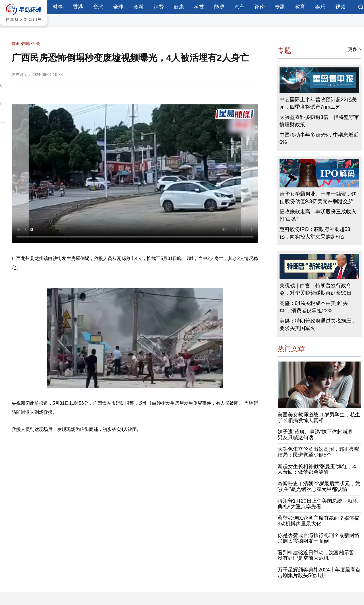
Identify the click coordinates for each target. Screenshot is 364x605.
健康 (179, 7)
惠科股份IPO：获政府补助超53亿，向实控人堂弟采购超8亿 (315, 233)
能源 (219, 7)
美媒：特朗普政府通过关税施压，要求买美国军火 (318, 325)
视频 (340, 7)
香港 (78, 7)
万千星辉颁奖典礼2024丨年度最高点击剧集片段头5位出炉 (319, 573)
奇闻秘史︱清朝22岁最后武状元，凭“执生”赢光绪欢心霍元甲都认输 (319, 486)
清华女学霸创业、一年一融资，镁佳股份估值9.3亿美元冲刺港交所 (318, 198)
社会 (36, 44)
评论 (260, 7)
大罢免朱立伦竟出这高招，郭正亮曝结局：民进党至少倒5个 (318, 452)
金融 (138, 7)
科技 (199, 7)
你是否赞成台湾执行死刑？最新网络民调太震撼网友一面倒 (318, 538)
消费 (159, 7)
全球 (118, 7)
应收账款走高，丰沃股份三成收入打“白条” (318, 215)
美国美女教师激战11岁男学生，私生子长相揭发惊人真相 (319, 418)
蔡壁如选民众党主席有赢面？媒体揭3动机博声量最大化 (318, 521)
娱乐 (320, 7)
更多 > (355, 49)
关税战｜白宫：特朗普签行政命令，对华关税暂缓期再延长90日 (316, 289)
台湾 (98, 7)
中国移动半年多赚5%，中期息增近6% (319, 139)
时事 (58, 7)
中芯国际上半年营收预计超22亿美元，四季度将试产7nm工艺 (318, 103)
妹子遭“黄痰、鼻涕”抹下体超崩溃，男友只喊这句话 (318, 435)
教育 (300, 7)
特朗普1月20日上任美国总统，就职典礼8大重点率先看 (318, 504)
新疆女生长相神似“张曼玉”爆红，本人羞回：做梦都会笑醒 (318, 469)
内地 (26, 44)
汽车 (239, 7)
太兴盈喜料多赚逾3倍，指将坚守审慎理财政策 (319, 121)
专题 (280, 7)
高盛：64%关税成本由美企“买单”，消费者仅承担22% (314, 307)
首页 (16, 44)
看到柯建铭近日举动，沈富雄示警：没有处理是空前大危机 (318, 556)
